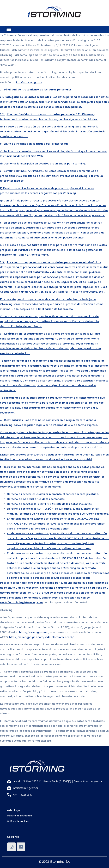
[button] (9, 29)
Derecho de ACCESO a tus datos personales (36, 499)
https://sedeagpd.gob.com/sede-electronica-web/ (41, 637)
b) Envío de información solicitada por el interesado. (35, 144)
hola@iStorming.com (29, 602)
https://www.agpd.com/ (34, 632)
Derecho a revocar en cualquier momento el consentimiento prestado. (53, 494)
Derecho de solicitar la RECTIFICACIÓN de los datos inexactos (49, 504)
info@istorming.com (29, 82)
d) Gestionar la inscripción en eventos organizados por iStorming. (43, 164)
